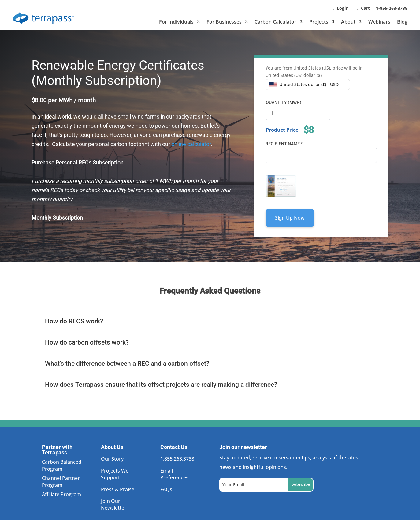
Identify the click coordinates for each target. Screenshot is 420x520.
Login (343, 8)
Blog (402, 22)
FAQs (166, 489)
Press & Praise (118, 489)
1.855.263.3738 (177, 459)
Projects (319, 22)
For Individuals (176, 22)
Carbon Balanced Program (62, 465)
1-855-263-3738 (392, 8)
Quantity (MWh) (284, 102)
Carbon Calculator (275, 22)
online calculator (190, 144)
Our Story (112, 459)
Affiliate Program (61, 494)
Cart (366, 8)
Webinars (379, 22)
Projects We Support (115, 474)
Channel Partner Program (61, 481)
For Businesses (224, 22)
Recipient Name (284, 144)
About (348, 22)
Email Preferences (174, 474)
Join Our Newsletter (114, 504)
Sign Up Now (290, 218)
